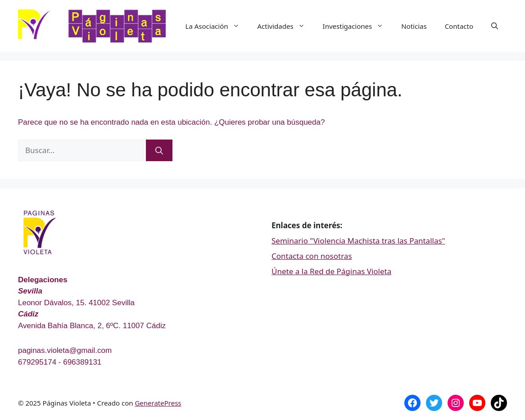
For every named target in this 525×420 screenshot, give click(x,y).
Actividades (286, 26)
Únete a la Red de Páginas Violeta (331, 271)
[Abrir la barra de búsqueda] (495, 26)
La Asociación (217, 26)
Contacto (459, 26)
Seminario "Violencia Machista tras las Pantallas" (358, 241)
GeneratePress (158, 403)
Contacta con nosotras (312, 256)
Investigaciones (358, 26)
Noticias (414, 26)
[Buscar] (159, 150)
